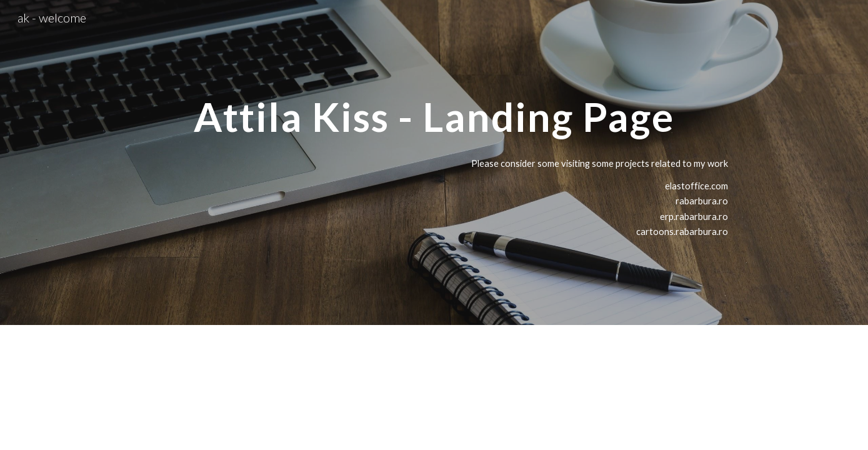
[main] (434, 112)
